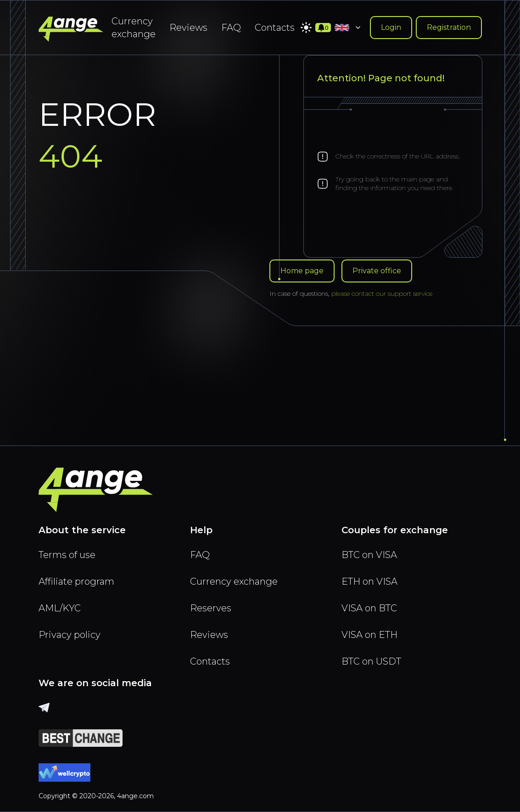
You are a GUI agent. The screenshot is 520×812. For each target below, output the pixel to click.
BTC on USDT (371, 661)
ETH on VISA (369, 581)
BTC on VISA (369, 555)
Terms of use (67, 555)
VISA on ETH (369, 635)
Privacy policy (70, 635)
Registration (449, 27)
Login (391, 27)
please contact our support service (382, 293)
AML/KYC (60, 608)
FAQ (231, 28)
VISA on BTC (369, 608)
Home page (302, 271)
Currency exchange (134, 28)
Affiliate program (76, 581)
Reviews (188, 28)
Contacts (275, 28)
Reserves (211, 608)
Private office (377, 271)
